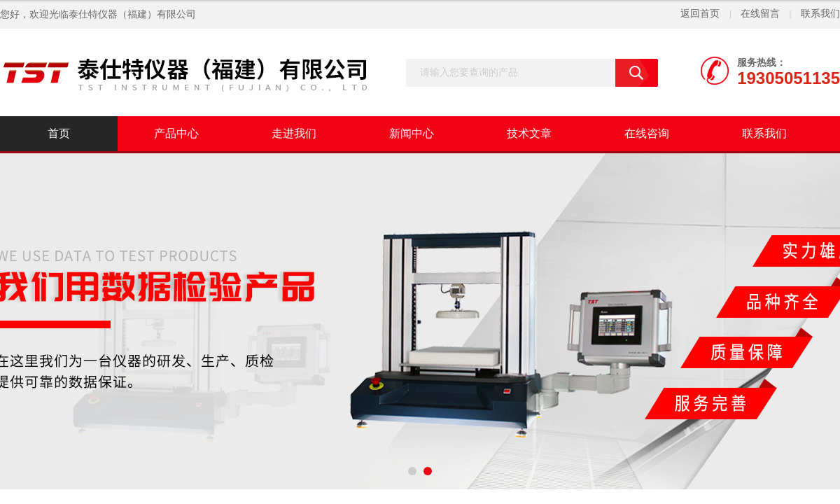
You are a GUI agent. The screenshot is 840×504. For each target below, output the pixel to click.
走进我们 (294, 133)
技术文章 (529, 133)
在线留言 (760, 14)
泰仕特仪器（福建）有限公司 (132, 14)
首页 (59, 133)
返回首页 (700, 14)
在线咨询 (647, 133)
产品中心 (176, 133)
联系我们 (820, 14)
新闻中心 (412, 133)
